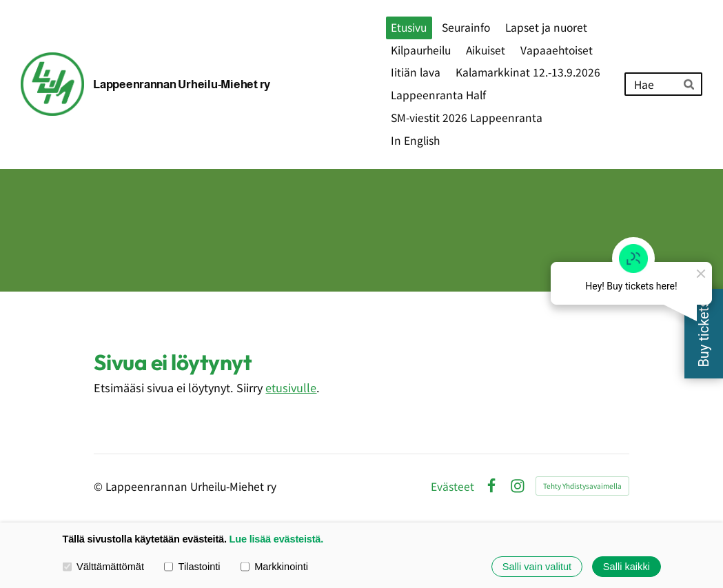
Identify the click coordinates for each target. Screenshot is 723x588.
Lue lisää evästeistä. (276, 539)
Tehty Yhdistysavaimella (582, 486)
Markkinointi (274, 567)
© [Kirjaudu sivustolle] (100, 486)
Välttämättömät (103, 567)
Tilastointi (192, 567)
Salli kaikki (627, 567)
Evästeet (452, 487)
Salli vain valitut (537, 567)
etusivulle (291, 387)
